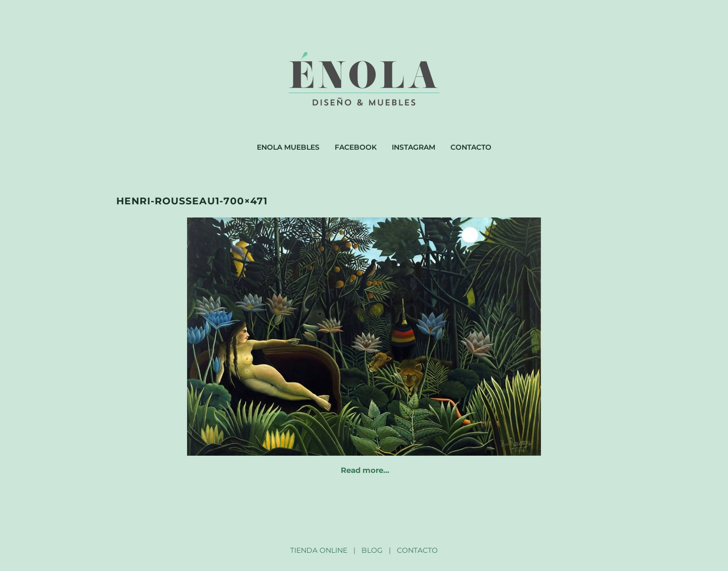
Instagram (414, 147)
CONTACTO (417, 550)
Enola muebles (288, 147)
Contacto (471, 147)
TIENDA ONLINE (319, 550)
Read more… (365, 470)
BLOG (372, 550)
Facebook (356, 147)
